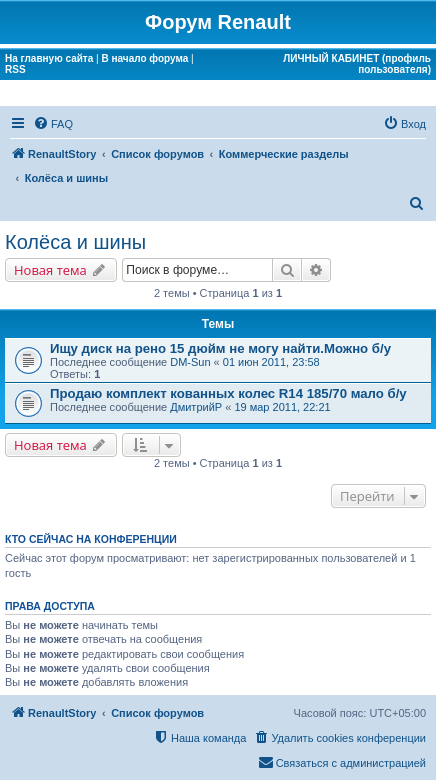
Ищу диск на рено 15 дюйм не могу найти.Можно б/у (220, 348)
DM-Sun (190, 362)
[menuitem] (53, 124)
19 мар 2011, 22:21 (282, 407)
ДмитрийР (196, 407)
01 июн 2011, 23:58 (271, 362)
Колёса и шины (75, 242)
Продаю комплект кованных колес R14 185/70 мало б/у (228, 393)
